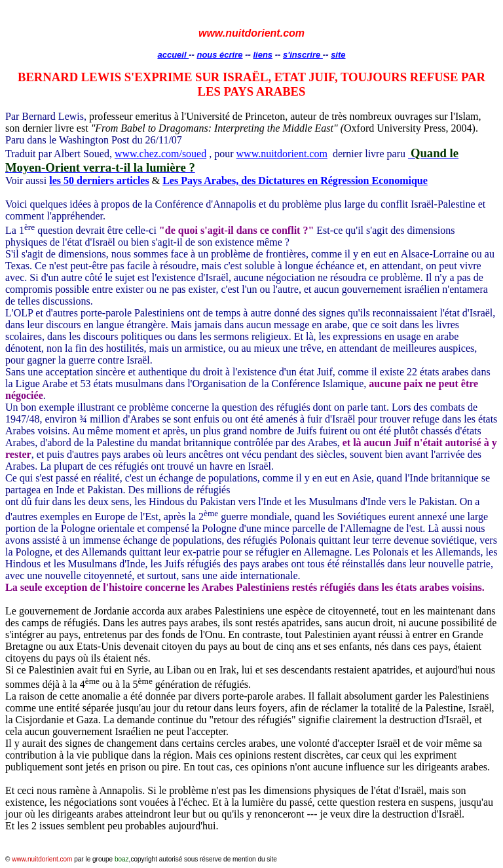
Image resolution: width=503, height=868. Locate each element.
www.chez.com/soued (160, 154)
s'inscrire (303, 55)
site (338, 55)
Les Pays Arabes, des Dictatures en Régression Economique (295, 180)
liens (263, 55)
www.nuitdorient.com (282, 154)
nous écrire (219, 55)
